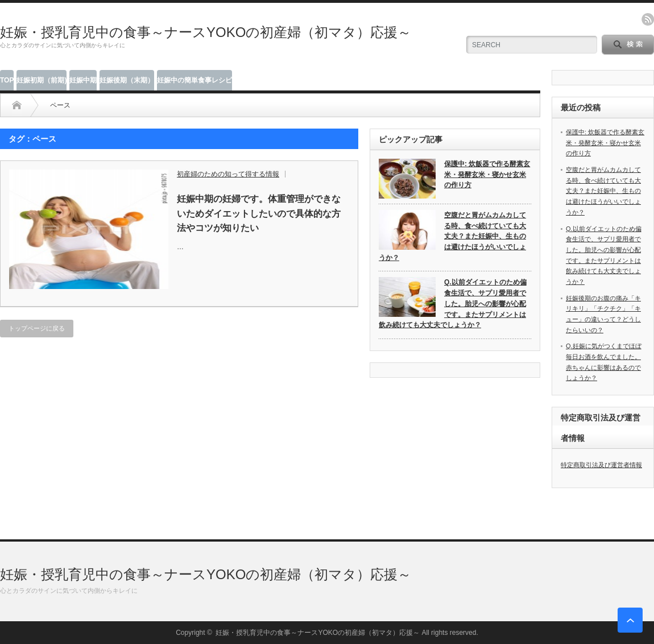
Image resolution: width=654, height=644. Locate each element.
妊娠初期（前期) (42, 80)
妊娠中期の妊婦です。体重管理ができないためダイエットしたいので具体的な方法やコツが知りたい (259, 213)
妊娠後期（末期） (127, 80)
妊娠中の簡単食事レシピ (194, 80)
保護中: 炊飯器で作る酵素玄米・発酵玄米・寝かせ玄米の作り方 (487, 174)
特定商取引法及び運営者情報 (601, 465)
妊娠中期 (83, 80)
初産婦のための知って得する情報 (228, 174)
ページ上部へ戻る (630, 620)
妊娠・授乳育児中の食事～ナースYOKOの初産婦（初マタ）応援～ (206, 32)
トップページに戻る (37, 328)
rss (648, 19)
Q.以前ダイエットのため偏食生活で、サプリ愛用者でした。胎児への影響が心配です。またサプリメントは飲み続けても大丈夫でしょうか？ (453, 304)
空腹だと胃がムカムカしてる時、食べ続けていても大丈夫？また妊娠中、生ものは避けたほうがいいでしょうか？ (452, 236)
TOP (7, 80)
